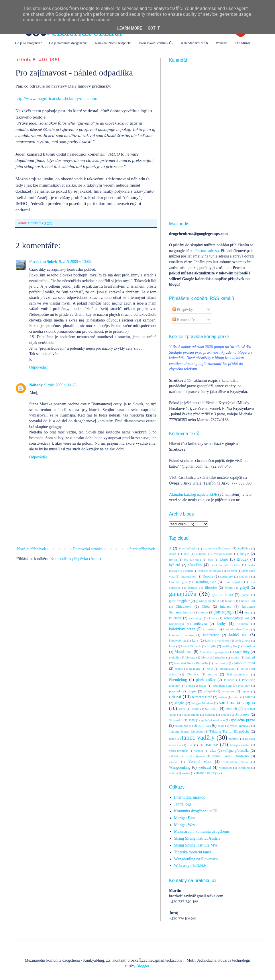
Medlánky (242, 652)
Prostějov (244, 685)
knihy (221, 624)
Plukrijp (229, 680)
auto (186, 554)
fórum (229, 588)
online (212, 674)
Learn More (129, 28)
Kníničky (243, 624)
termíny (234, 739)
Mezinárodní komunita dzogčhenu (202, 831)
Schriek (210, 714)
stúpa (221, 726)
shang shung (190, 714)
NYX (210, 669)
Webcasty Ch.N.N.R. (191, 866)
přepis (192, 691)
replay (245, 691)
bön (211, 559)
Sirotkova (242, 714)
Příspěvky (183, 310)
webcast (205, 767)
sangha (179, 703)
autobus (201, 554)
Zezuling (244, 768)
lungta (211, 646)
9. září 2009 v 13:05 (75, 262)
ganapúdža (183, 594)
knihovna (200, 624)
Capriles (195, 565)
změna (186, 773)
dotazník (244, 576)
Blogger (143, 966)
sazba (182, 709)
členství (232, 571)
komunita (210, 629)
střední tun (202, 726)
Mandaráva (183, 652)
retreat (175, 697)
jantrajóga (224, 612)
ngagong (195, 669)
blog (198, 559)
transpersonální (240, 745)
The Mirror (243, 43)
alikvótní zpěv (188, 548)
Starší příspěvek (142, 549)
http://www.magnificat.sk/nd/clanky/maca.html (57, 98)
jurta (247, 612)
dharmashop (189, 576)
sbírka (195, 709)
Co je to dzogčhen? (28, 43)
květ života (243, 640)
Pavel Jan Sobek (43, 262)
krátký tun (238, 635)
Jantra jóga (183, 804)
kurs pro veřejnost (217, 640)
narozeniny (221, 663)
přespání (209, 691)
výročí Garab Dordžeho (230, 756)
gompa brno (223, 595)
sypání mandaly (240, 726)
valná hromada (179, 751)
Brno (224, 559)
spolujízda (181, 726)
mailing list (230, 646)
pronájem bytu (222, 685)
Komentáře (184, 320)
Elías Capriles (233, 582)
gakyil (244, 588)
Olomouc (193, 674)
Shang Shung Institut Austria (197, 838)
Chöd (206, 607)
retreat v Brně (202, 697)
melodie (174, 657)
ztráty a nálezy (206, 773)
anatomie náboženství (217, 548)
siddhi (225, 714)
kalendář (175, 618)
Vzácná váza (200, 762)
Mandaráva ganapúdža (214, 652)
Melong (190, 657)
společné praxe (243, 720)
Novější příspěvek (31, 549)
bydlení (174, 565)
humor (229, 601)
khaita (213, 618)
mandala (249, 646)
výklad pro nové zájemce (187, 756)
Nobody (36, 385)
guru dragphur (179, 601)
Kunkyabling (177, 640)
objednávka (227, 669)
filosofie (211, 588)
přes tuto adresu (206, 251)
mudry (235, 657)
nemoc (179, 669)
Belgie (244, 554)
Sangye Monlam (202, 703)
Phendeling (178, 680)
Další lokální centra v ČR (156, 43)
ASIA (173, 554)
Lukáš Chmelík (191, 646)
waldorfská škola (235, 762)
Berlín (173, 559)
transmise (209, 744)
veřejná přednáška (236, 751)
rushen (223, 697)
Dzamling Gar (205, 582)
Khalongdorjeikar (236, 618)
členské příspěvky (210, 571)
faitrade (193, 588)
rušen (236, 697)
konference (211, 635)
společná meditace (213, 720)
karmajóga (196, 618)
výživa (173, 762)
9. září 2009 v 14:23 (60, 385)
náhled (250, 657)
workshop (225, 768)
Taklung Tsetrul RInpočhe (186, 731)
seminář (231, 709)
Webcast (221, 43)
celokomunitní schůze (225, 565)
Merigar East (185, 818)
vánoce (199, 751)
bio (186, 559)
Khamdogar (177, 624)
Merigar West (185, 825)
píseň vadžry (206, 680)
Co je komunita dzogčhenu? (68, 43)
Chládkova (184, 607)
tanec (172, 739)
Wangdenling (180, 767)
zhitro (173, 773)
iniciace (226, 607)
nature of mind (244, 663)
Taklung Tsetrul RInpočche (229, 731)
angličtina (244, 548)
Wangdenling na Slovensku (196, 859)
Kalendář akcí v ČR (195, 43)
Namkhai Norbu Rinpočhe (113, 43)
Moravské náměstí (213, 657)
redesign (228, 691)
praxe (203, 685)
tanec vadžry (198, 738)
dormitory (226, 576)
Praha (189, 685)
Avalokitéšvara (223, 554)
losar (172, 646)
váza (213, 751)
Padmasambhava (238, 674)
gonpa (245, 595)
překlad (174, 691)
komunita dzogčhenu (237, 629)
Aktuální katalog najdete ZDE (193, 494)
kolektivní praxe (182, 629)
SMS (192, 720)
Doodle (208, 576)
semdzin (212, 709)
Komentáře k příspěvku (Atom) (76, 559)
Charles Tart (247, 601)
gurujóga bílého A (208, 601)
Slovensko (176, 720)
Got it (154, 28)
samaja (250, 697)
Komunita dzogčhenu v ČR (196, 811)
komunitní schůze (181, 635)
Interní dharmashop (190, 797)
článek (189, 571)
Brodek (242, 559)
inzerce (203, 612)
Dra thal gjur (178, 582)
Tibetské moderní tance (193, 852)
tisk (190, 745)
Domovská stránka (88, 549)
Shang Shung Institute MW (196, 845)
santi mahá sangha (237, 703)
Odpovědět (38, 367)
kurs (195, 640)
